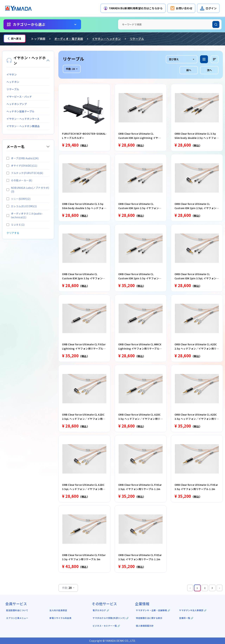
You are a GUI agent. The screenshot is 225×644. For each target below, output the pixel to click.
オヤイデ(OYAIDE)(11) (22, 166)
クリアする (13, 233)
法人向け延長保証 (58, 610)
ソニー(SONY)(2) (18, 199)
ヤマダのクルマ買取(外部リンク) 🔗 (111, 618)
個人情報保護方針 (145, 626)
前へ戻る (15, 38)
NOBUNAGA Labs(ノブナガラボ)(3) (28, 190)
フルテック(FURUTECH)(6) (25, 173)
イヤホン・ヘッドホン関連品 (23, 126)
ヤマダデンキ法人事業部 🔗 (193, 610)
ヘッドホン (13, 82)
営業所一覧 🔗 (186, 618)
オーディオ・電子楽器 (69, 39)
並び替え (174, 59)
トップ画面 (38, 39)
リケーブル (137, 39)
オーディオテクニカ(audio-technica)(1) (25, 215)
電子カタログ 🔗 (101, 610)
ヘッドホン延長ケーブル (20, 111)
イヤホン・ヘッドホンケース (23, 119)
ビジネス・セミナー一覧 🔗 (106, 626)
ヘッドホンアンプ (17, 104)
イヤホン (12, 74)
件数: (71, 69)
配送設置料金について (17, 610)
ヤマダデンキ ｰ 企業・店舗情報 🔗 (153, 610)
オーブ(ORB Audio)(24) (22, 158)
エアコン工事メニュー (17, 618)
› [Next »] (220, 588)
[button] (133, 8)
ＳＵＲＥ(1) (16, 225)
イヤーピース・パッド (19, 97)
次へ (209, 70)
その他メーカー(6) (19, 180)
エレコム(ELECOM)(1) (22, 206)
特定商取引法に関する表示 (149, 618)
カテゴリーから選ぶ (29, 24)
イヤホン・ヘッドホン (106, 39)
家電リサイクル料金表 (60, 618)
